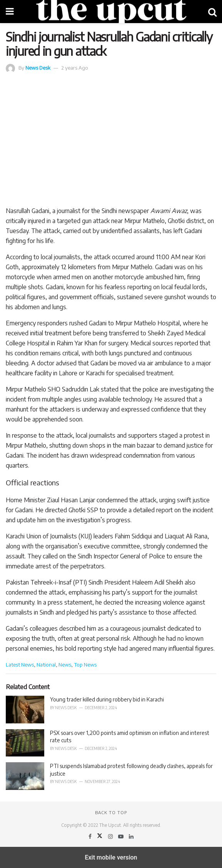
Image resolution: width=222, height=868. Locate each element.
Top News (85, 664)
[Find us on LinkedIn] (131, 836)
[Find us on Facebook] (91, 836)
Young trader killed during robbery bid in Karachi (107, 699)
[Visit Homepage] (111, 12)
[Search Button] (212, 12)
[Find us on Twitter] (100, 836)
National (46, 664)
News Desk (38, 67)
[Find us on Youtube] (121, 836)
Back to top (111, 812)
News (65, 664)
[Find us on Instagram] (111, 836)
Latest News (20, 664)
